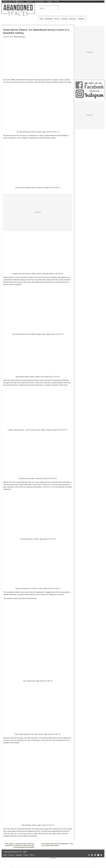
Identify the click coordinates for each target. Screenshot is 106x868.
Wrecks (57, 19)
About (5, 855)
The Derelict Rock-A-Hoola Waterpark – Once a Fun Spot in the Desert (57, 845)
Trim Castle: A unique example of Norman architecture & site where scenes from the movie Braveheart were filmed (20, 846)
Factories (65, 19)
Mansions (73, 19)
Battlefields (49, 19)
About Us (21, 1)
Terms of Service (40, 1)
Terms (32, 855)
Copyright (50, 1)
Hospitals (81, 19)
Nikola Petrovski (19, 37)
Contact (11, 855)
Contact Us (29, 1)
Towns (41, 19)
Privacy (57, 1)
